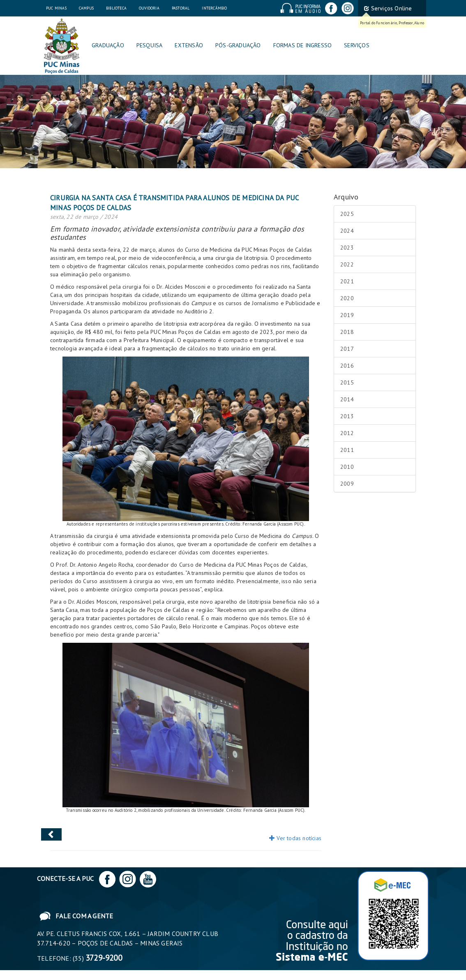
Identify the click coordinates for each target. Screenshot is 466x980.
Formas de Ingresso (303, 45)
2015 (347, 382)
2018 (347, 332)
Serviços (357, 45)
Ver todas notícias (295, 838)
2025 (347, 214)
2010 (347, 467)
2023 (347, 248)
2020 (347, 298)
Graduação (108, 45)
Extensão (189, 45)
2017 (347, 349)
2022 (347, 264)
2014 (347, 399)
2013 (347, 416)
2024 (347, 231)
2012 (347, 433)
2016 (347, 366)
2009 (347, 484)
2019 (347, 315)
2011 (347, 450)
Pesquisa (150, 45)
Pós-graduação (238, 45)
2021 (347, 281)
